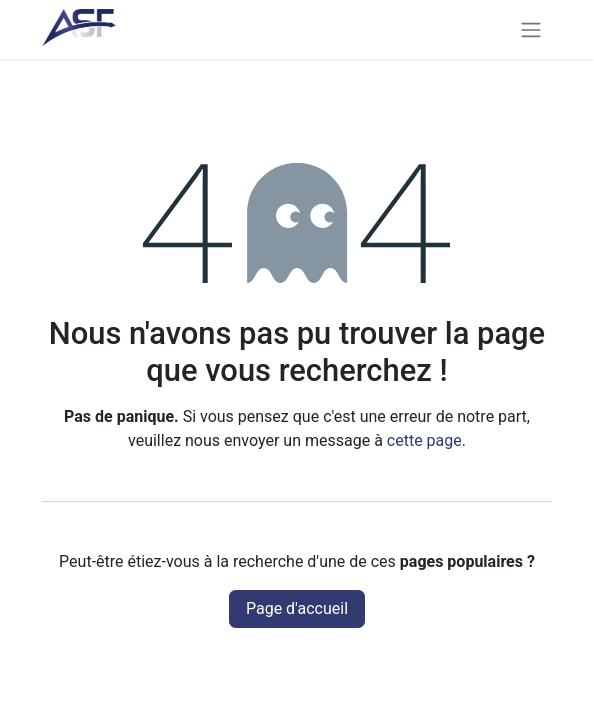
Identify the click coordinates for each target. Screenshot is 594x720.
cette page (424, 440)
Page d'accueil (297, 608)
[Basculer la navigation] (531, 29)
